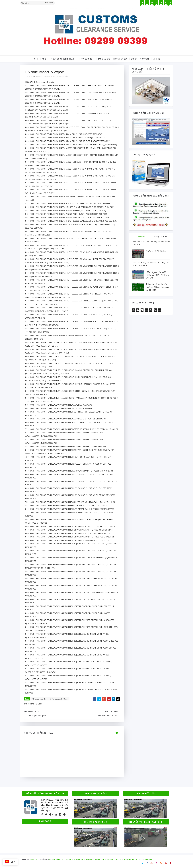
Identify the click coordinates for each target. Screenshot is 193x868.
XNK (44, 59)
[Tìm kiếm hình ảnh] (54, 2)
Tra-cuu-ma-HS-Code (59, 76)
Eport (134, 59)
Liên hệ (156, 59)
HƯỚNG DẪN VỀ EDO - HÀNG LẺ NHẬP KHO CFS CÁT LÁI (157, 275)
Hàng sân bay (120, 59)
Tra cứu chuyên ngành (63, 59)
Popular (141, 237)
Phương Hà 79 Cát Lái (156, 251)
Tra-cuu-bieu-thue (43, 76)
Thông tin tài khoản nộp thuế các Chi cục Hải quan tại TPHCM (157, 287)
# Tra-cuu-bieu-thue (40, 699)
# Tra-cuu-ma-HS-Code (59, 699)
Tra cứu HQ (86, 59)
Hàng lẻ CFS (104, 59)
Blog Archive (161, 237)
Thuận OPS (34, 859)
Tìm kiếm (49, 3)
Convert (145, 59)
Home (36, 59)
